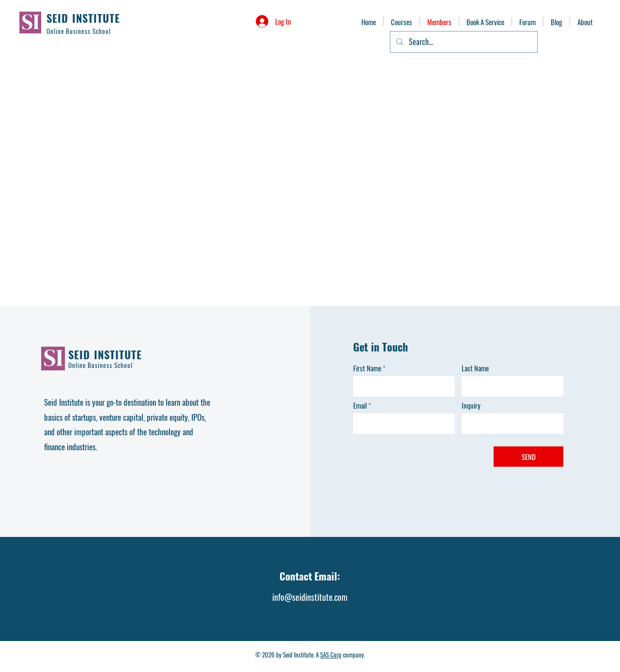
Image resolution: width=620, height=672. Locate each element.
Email (360, 405)
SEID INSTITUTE (83, 18)
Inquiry (471, 405)
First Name (367, 368)
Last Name (475, 368)
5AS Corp (331, 655)
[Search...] (463, 42)
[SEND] (528, 457)
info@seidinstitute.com (310, 597)
